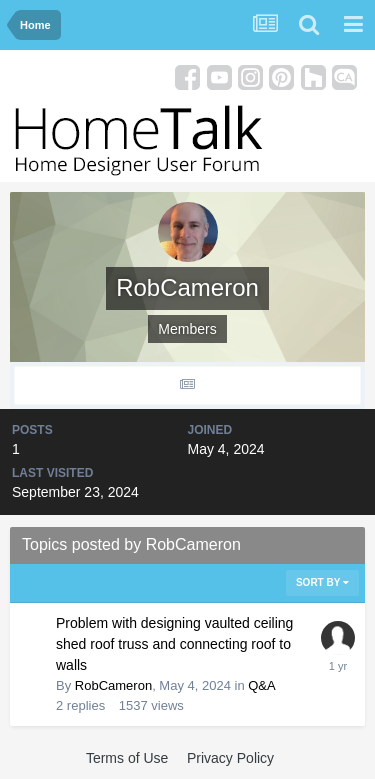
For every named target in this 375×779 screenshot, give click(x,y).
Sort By (322, 582)
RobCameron (113, 685)
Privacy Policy (230, 758)
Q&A (261, 685)
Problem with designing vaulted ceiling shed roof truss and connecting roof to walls (174, 644)
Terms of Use (127, 758)
